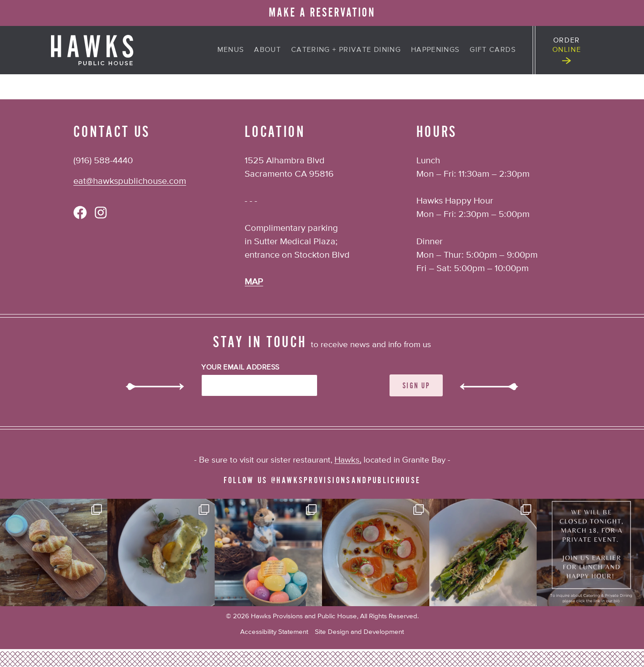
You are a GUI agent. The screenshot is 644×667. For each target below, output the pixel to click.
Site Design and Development (359, 632)
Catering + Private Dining (346, 50)
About (267, 50)
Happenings (435, 50)
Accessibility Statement (274, 632)
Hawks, (348, 460)
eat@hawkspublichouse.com (130, 181)
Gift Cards (493, 50)
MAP (254, 282)
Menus (231, 50)
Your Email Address (240, 368)
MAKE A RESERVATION (322, 13)
